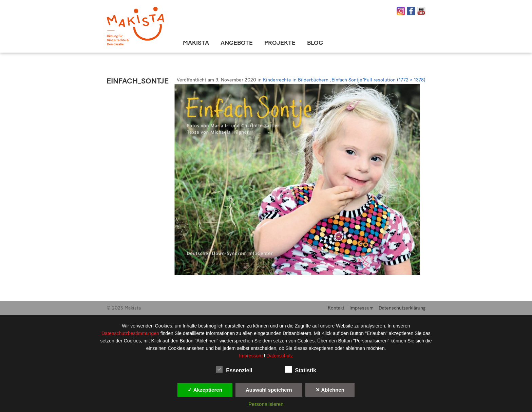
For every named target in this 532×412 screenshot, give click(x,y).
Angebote (237, 43)
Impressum (362, 308)
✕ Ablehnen (330, 390)
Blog (315, 43)
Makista (196, 43)
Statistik (301, 369)
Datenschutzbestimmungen (131, 333)
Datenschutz (280, 356)
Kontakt (336, 308)
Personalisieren (266, 404)
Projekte (280, 43)
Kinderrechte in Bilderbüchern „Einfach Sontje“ (313, 80)
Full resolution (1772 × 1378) (395, 80)
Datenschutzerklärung (402, 308)
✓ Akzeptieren (205, 390)
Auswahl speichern (269, 390)
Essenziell (234, 369)
